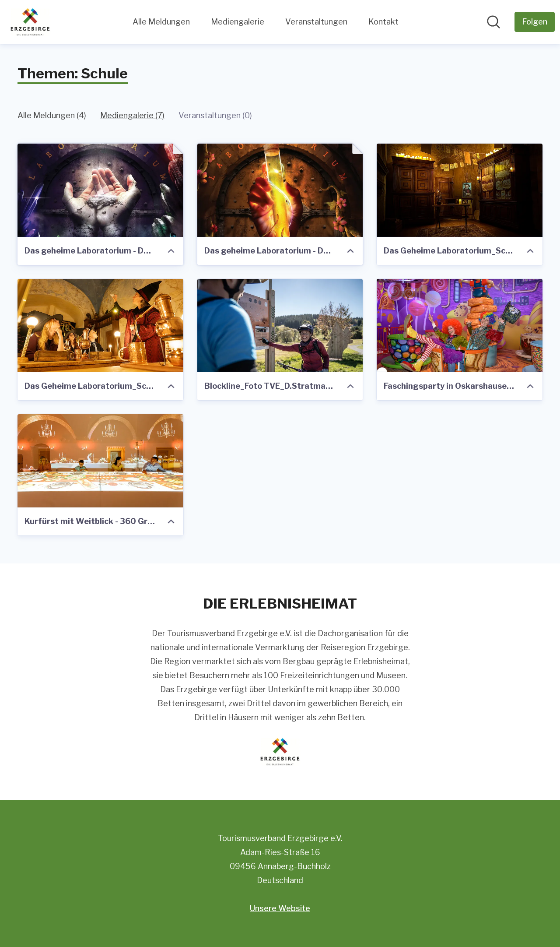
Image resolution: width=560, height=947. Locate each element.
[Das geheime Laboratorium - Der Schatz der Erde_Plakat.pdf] (100, 190)
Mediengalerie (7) (132, 115)
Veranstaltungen (316, 22)
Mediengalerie (238, 22)
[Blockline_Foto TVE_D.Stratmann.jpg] (280, 326)
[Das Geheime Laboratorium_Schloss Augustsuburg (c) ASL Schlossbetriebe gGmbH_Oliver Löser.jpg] (100, 326)
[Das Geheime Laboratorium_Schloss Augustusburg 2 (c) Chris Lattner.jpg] (460, 190)
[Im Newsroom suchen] (493, 22)
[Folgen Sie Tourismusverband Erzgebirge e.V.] (535, 22)
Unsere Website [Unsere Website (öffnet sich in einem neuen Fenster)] (280, 908)
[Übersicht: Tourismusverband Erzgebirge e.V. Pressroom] (30, 22)
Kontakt (383, 22)
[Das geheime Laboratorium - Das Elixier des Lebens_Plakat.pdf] (280, 190)
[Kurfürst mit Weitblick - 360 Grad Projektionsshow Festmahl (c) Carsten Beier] (100, 461)
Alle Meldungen (161, 22)
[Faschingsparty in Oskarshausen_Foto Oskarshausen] (460, 326)
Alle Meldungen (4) (52, 115)
